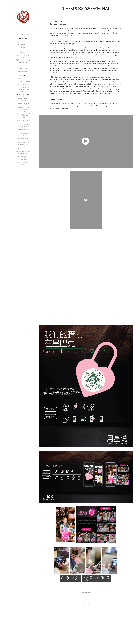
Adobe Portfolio (89, 605)
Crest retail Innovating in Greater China (23, 152)
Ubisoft (23, 50)
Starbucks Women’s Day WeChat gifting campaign (23, 99)
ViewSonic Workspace (23, 84)
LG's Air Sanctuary (23, 149)
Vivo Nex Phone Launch (23, 139)
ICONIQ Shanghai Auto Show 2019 (23, 104)
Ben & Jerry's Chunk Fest (23, 135)
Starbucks (23, 53)
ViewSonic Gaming (23, 87)
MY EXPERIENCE (23, 69)
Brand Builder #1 (23, 42)
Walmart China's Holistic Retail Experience (23, 158)
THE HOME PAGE (23, 35)
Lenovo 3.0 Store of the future (23, 130)
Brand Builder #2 (23, 44)
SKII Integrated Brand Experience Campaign (23, 121)
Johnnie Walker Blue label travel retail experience (23, 144)
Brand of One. (23, 62)
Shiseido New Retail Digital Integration (23, 126)
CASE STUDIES (23, 38)
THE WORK (23, 75)
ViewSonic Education (23, 82)
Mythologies (23, 79)
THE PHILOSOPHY (23, 72)
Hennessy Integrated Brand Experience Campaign (23, 116)
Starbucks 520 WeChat (23, 94)
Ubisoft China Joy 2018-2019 (23, 91)
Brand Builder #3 (23, 47)
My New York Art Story (23, 60)
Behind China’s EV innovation (23, 56)
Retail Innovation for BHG (23, 163)
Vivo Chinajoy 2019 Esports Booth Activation (23, 109)
